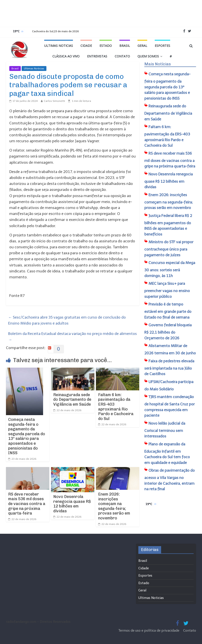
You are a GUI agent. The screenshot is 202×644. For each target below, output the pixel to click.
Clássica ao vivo (66, 56)
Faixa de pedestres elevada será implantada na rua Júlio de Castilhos (169, 368)
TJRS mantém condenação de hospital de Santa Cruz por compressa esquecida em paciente (170, 406)
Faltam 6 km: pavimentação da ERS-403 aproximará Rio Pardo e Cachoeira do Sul (116, 407)
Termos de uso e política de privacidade (149, 631)
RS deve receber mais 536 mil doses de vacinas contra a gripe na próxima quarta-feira (27, 504)
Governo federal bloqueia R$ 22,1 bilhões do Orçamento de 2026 (168, 331)
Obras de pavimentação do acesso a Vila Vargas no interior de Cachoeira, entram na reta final (170, 480)
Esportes (162, 46)
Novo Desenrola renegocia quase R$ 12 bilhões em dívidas (72, 504)
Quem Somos (148, 56)
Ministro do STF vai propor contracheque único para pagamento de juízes (169, 248)
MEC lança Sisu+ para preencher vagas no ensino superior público (167, 290)
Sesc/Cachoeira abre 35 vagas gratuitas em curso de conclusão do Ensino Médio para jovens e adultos (67, 320)
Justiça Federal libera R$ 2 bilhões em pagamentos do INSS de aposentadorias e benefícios (168, 225)
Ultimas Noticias (59, 46)
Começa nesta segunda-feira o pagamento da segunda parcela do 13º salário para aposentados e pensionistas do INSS (27, 436)
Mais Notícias (158, 64)
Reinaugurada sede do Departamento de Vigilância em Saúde (72, 400)
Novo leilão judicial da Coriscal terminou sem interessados (165, 430)
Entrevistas (97, 56)
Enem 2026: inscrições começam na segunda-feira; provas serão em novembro (114, 506)
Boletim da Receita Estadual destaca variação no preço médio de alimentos (72, 337)
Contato (122, 56)
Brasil (125, 46)
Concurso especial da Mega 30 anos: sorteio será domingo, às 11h (170, 269)
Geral (142, 46)
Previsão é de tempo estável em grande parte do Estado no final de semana (168, 311)
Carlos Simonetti (54, 101)
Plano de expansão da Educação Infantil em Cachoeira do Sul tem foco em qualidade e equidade (167, 453)
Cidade (86, 46)
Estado (106, 46)
